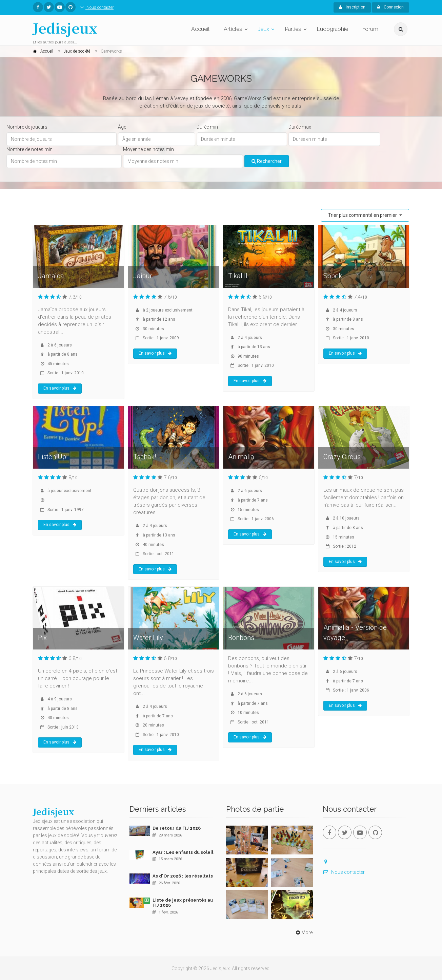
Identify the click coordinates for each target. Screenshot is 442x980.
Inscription (352, 7)
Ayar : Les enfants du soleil (183, 852)
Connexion (390, 7)
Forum (370, 29)
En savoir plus (60, 388)
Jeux (264, 29)
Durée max (300, 127)
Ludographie (333, 29)
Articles (233, 29)
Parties (293, 29)
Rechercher (267, 161)
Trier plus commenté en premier (363, 215)
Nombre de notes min (29, 149)
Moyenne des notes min (148, 149)
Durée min (207, 127)
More (304, 932)
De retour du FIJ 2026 (177, 828)
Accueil (200, 29)
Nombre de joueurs (27, 127)
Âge (122, 127)
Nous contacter (95, 7)
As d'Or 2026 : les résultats (183, 876)
